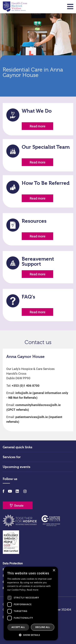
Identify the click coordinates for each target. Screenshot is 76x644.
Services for (12, 457)
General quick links (17, 447)
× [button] (54, 570)
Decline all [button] (43, 627)
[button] (31, 635)
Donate (19, 506)
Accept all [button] (18, 627)
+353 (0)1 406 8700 (26, 386)
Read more (38, 126)
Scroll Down (38, 86)
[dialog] (31, 603)
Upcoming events (16, 467)
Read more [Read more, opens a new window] (33, 590)
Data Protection (13, 563)
